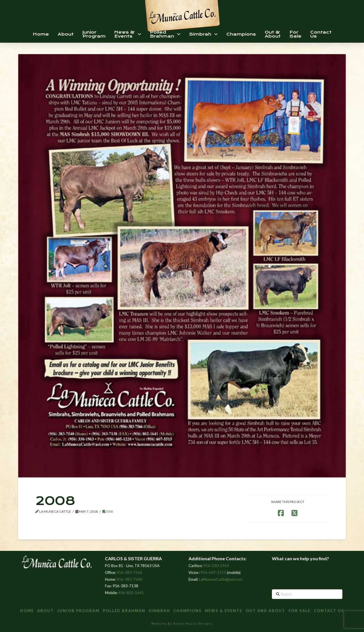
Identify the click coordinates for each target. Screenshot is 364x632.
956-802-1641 (131, 593)
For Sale (300, 611)
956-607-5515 (213, 573)
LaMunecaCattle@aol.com (221, 579)
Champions (188, 611)
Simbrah (159, 611)
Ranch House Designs (193, 623)
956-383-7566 (129, 573)
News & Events (224, 611)
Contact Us (329, 611)
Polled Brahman (124, 611)
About (45, 611)
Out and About (265, 611)
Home (27, 611)
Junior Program (78, 611)
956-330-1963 (216, 566)
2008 (108, 511)
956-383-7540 (129, 579)
